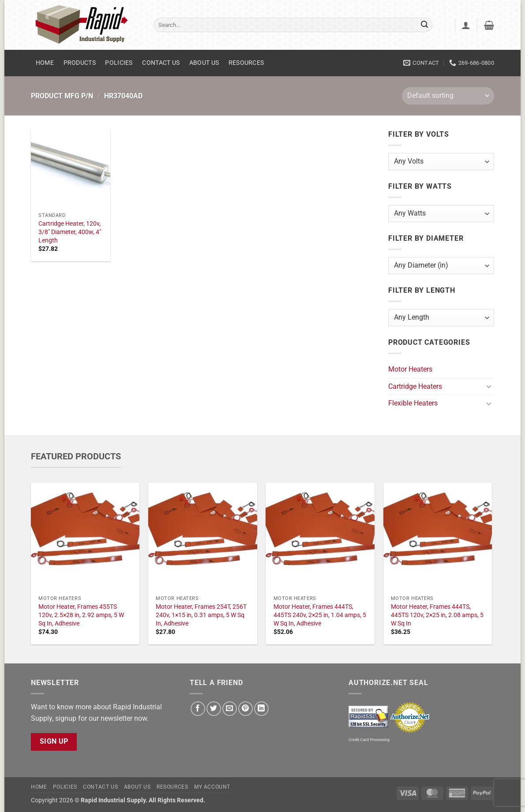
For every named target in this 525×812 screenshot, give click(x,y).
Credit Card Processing (369, 740)
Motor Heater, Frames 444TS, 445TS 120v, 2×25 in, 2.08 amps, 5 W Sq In (437, 615)
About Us (204, 63)
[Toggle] (489, 386)
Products (80, 63)
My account (212, 787)
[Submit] (424, 25)
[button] (466, 25)
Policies (119, 63)
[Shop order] (448, 96)
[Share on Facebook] (198, 709)
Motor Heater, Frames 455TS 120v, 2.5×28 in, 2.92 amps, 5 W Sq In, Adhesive (81, 615)
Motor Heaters (410, 369)
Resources (246, 63)
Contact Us (161, 63)
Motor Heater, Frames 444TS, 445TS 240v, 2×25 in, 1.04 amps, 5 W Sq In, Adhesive (320, 615)
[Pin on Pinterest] (246, 709)
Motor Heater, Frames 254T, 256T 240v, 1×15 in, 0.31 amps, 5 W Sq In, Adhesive (201, 615)
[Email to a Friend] (230, 709)
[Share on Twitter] (214, 709)
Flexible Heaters (413, 403)
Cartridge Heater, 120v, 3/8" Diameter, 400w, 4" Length (70, 232)
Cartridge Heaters (415, 386)
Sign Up (54, 741)
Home (45, 63)
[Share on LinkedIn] (261, 709)
